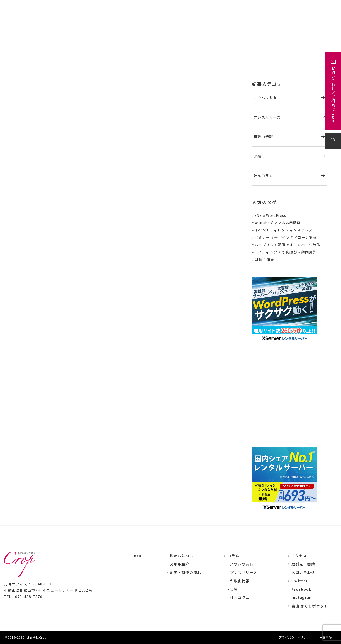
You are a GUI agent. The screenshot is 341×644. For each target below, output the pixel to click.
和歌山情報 (263, 137)
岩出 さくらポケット (310, 606)
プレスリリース (267, 117)
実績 (193, 7)
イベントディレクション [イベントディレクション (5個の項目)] (276, 230)
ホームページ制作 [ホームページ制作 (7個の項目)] (305, 245)
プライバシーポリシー (294, 637)
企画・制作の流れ (263, 7)
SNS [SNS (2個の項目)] (258, 215)
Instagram (302, 597)
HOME (138, 556)
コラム (233, 556)
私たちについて (168, 7)
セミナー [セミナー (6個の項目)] (262, 237)
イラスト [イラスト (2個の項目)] (309, 230)
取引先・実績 (303, 564)
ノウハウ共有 (265, 98)
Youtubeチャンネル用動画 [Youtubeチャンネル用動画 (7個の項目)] (278, 223)
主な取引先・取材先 (222, 7)
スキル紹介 (180, 564)
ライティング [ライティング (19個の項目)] (266, 252)
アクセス (293, 7)
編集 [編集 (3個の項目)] (270, 259)
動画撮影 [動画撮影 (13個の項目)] (309, 252)
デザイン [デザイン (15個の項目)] (282, 237)
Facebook (301, 589)
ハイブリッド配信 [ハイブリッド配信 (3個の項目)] (270, 245)
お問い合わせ (320, 7)
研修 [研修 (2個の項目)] (258, 259)
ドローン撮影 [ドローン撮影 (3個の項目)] (305, 237)
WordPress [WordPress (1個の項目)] (276, 215)
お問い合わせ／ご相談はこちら (333, 95)
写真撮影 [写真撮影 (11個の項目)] (289, 252)
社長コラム (263, 176)
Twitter (300, 581)
